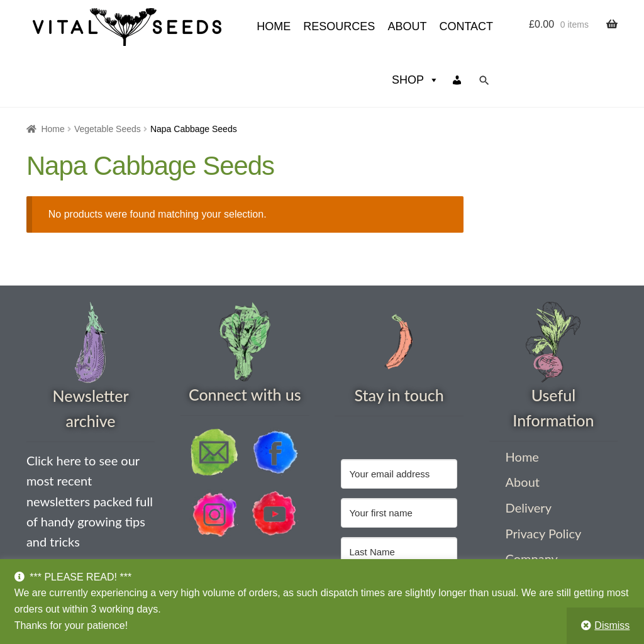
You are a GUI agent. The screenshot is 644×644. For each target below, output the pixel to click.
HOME (160, 26)
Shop (415, 27)
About (293, 26)
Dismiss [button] (612, 625)
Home (53, 75)
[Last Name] (399, 498)
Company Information (538, 513)
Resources (225, 26)
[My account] (457, 27)
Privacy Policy (544, 480)
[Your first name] (399, 459)
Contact (352, 26)
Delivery (529, 454)
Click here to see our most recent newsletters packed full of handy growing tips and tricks (90, 447)
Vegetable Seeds (108, 75)
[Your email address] (399, 420)
